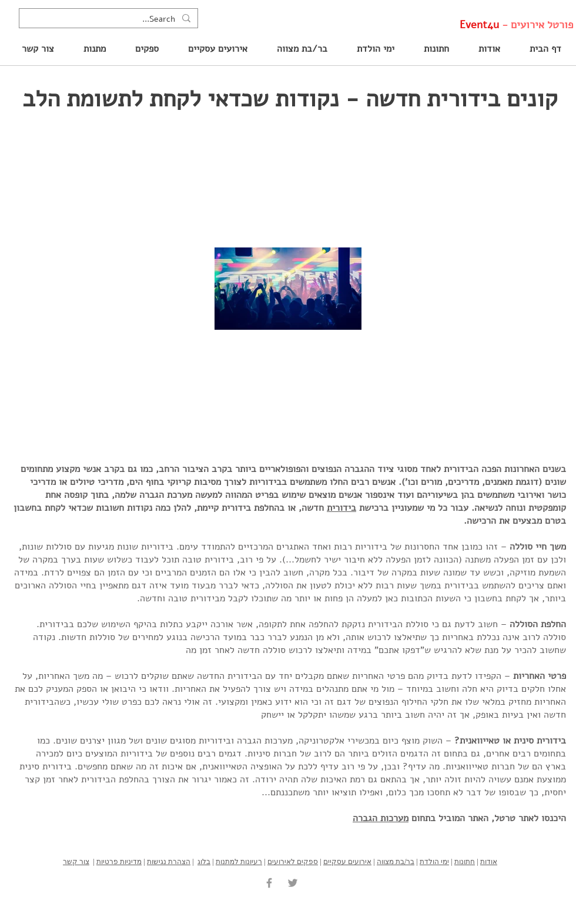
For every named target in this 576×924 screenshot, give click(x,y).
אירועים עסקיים (347, 861)
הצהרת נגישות (169, 861)
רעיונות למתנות (239, 861)
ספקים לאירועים (293, 861)
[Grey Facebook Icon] (269, 883)
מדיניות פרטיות (119, 861)
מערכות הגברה (381, 818)
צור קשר (76, 861)
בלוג (204, 861)
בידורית (341, 508)
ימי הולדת (434, 861)
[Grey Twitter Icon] (293, 883)
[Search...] (110, 19)
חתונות (465, 861)
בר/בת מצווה (396, 861)
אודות (489, 861)
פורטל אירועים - (516, 25)
